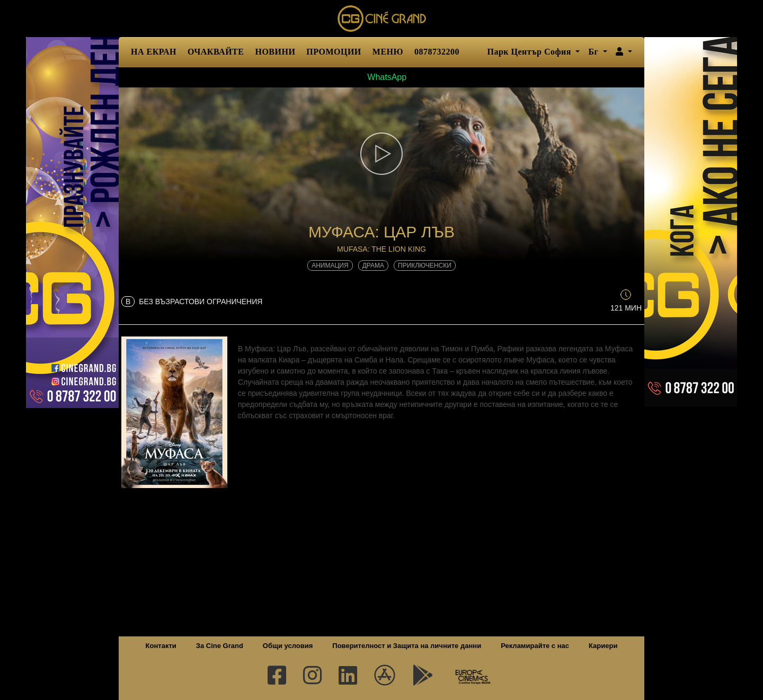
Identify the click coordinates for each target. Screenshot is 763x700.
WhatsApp (381, 77)
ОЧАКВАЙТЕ (216, 52)
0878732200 (437, 52)
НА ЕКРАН (154, 52)
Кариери (603, 646)
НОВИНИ (275, 52)
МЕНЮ (388, 52)
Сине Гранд (381, 19)
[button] (624, 52)
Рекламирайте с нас (535, 646)
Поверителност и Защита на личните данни (407, 646)
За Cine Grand (220, 646)
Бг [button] (594, 52)
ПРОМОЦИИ (334, 52)
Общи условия (288, 646)
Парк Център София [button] (530, 52)
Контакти (161, 646)
